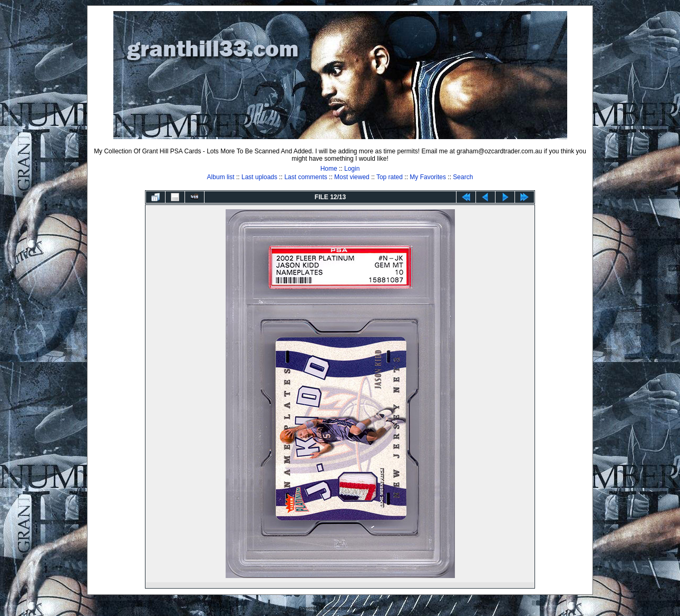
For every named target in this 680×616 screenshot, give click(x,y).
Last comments (305, 177)
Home (329, 169)
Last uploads (259, 177)
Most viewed (352, 177)
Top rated (390, 177)
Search (463, 177)
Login (352, 169)
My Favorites (428, 177)
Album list (221, 177)
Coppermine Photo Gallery (353, 608)
